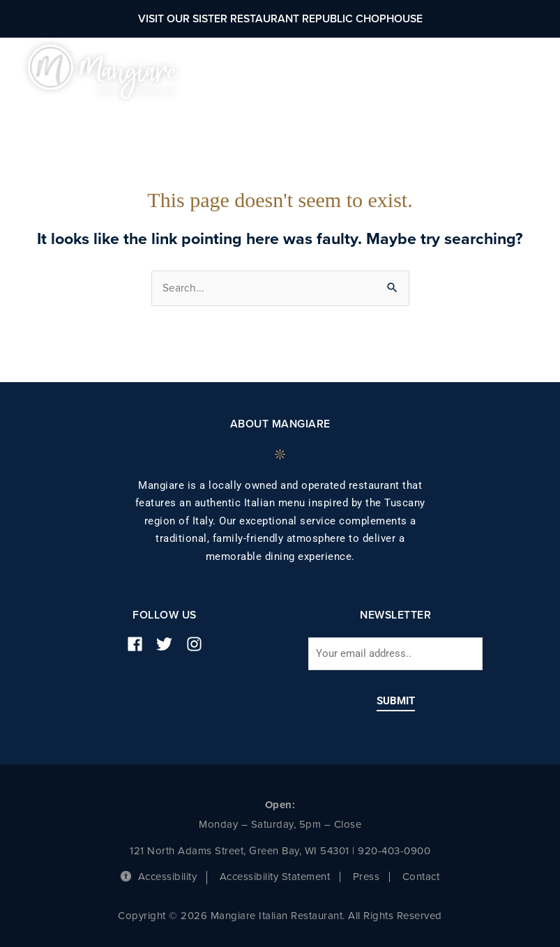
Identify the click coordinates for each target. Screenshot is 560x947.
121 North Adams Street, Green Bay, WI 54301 (240, 851)
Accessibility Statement (275, 877)
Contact (421, 877)
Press (366, 877)
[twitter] (169, 644)
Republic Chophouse (362, 19)
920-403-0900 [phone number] (394, 851)
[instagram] (199, 644)
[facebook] (140, 644)
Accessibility (159, 877)
